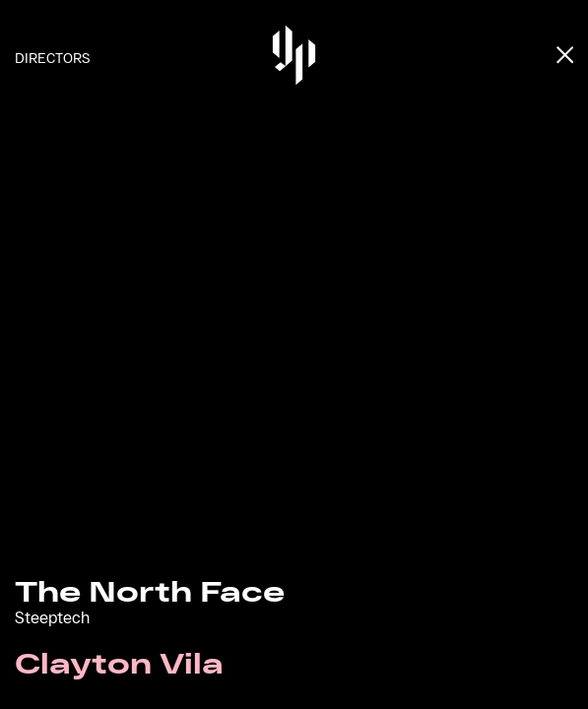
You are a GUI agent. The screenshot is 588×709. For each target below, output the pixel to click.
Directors (52, 58)
